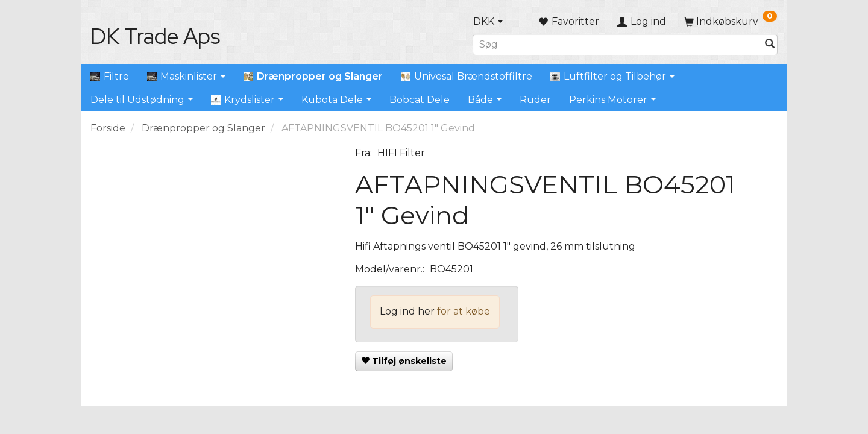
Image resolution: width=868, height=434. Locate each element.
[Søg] (770, 44)
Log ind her (407, 311)
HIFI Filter (401, 153)
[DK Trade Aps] (155, 36)
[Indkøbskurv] (731, 21)
